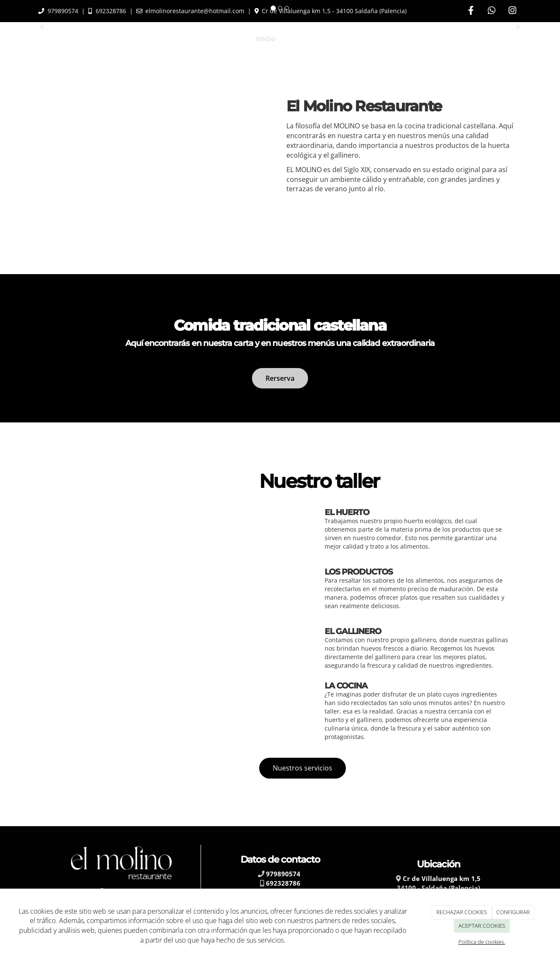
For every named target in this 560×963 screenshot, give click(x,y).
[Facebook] (471, 11)
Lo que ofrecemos (364, 39)
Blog (419, 39)
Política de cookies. (482, 942)
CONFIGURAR (513, 912)
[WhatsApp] (492, 11)
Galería (452, 39)
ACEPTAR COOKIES (482, 926)
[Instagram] (512, 11)
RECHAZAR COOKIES (462, 912)
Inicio (265, 39)
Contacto (494, 39)
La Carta (302, 39)
